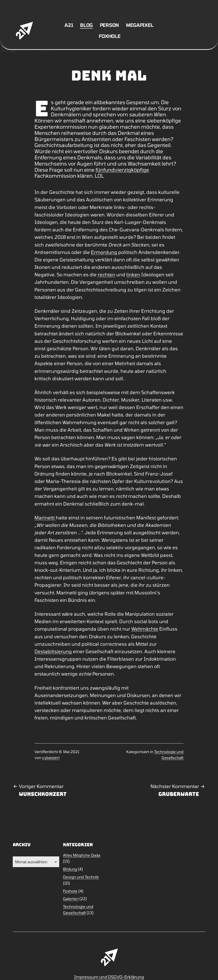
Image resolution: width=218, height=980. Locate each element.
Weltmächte (145, 629)
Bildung (70, 869)
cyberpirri (51, 758)
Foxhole (110, 36)
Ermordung (104, 252)
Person (110, 25)
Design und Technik (81, 877)
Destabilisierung (53, 651)
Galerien (71, 899)
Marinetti (45, 517)
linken (133, 274)
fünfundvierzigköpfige (122, 170)
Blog (86, 25)
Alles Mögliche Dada (82, 855)
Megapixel (140, 25)
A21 (69, 25)
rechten (106, 274)
